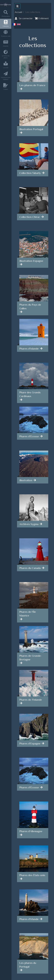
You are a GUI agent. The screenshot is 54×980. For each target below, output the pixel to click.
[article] (33, 70)
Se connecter (24, 18)
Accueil (18, 12)
